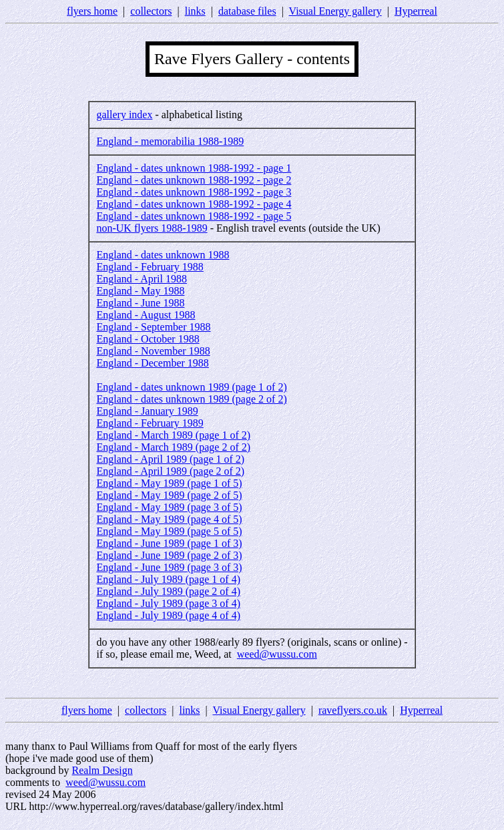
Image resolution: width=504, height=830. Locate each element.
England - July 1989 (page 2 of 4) (168, 591)
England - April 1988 (142, 279)
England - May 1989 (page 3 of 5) (169, 507)
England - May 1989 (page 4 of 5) (169, 519)
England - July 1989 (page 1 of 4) (168, 579)
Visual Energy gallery (335, 11)
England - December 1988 (152, 363)
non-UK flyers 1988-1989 (152, 228)
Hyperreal (416, 11)
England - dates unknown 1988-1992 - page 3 (194, 192)
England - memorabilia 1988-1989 (170, 141)
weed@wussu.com (277, 654)
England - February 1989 (150, 423)
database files (247, 11)
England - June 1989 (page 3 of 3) (169, 567)
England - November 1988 (153, 351)
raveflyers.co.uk (353, 710)
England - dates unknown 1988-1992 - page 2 (194, 180)
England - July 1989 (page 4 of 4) (168, 615)
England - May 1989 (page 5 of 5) (169, 531)
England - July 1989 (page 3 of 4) (168, 603)
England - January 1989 (147, 411)
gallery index (124, 115)
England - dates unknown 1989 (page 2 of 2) (191, 399)
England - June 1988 (140, 303)
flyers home (92, 11)
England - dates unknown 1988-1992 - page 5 (194, 216)
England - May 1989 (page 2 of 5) (169, 495)
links (195, 11)
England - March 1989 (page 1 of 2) (173, 435)
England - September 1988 (153, 327)
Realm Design (102, 770)
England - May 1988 (140, 291)
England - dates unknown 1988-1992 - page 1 (194, 168)
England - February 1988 (150, 267)
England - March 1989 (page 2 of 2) (173, 447)
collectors (151, 11)
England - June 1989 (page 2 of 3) (169, 555)
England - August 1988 (146, 315)
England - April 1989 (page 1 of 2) (170, 459)
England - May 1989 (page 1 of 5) (169, 483)
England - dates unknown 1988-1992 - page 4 (194, 204)
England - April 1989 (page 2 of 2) (170, 471)
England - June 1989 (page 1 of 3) (169, 543)
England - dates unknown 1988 (163, 255)
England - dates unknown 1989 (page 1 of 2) (191, 387)
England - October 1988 (148, 339)
